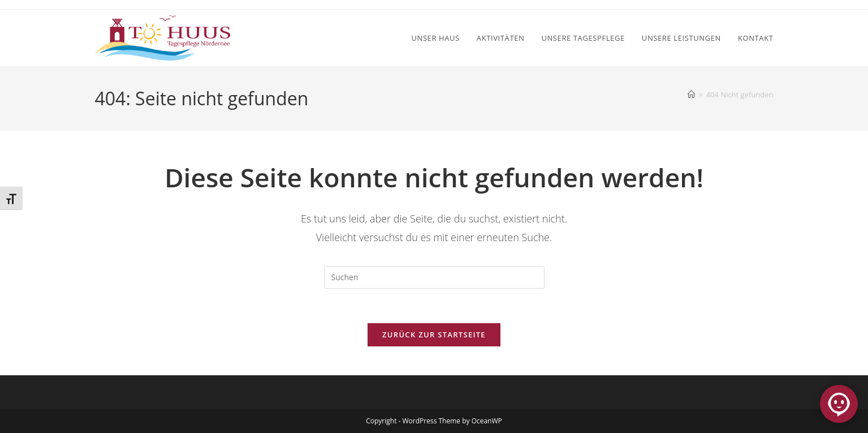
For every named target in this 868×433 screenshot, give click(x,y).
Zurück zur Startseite (434, 335)
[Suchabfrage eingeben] (434, 277)
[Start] (691, 95)
